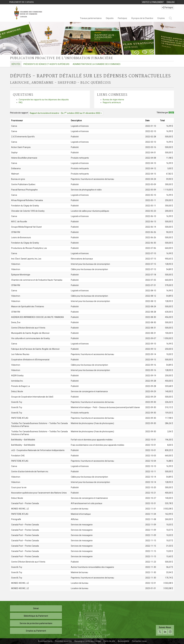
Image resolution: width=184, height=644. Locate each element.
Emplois (161, 18)
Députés (110, 18)
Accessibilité (124, 641)
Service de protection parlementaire (36, 623)
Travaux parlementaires (91, 18)
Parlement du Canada (22, 2)
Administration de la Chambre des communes (97, 64)
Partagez (168, 7)
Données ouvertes (63, 641)
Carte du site (109, 641)
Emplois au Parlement (36, 631)
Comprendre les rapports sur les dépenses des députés (44, 100)
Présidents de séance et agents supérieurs (46, 64)
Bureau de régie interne (113, 100)
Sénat (36, 608)
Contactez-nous (139, 641)
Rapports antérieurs (112, 102)
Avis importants (45, 641)
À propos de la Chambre (142, 18)
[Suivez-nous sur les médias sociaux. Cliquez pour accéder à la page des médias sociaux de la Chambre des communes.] (165, 630)
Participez (122, 18)
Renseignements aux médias (88, 641)
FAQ (21, 102)
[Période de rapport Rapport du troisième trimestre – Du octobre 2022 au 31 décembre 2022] (66, 113)
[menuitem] (153, 2)
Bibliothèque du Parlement (36, 616)
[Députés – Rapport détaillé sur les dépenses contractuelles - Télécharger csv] (171, 112)
